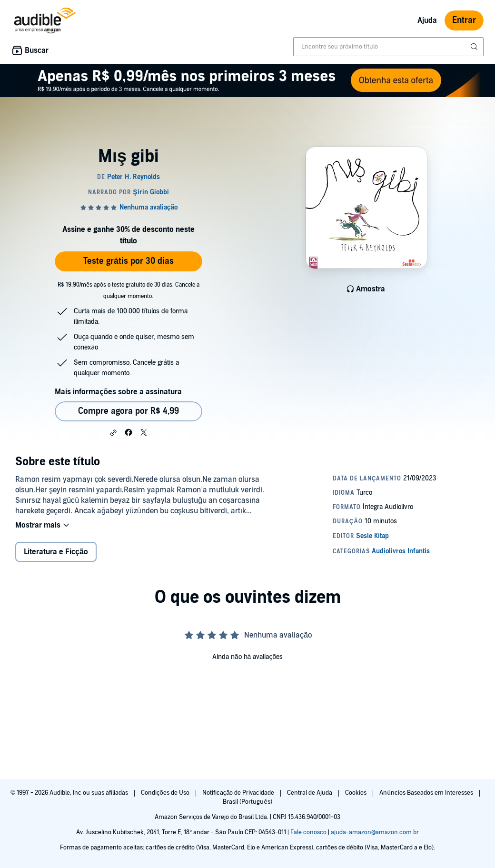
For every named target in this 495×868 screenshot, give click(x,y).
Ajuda (427, 20)
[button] (113, 433)
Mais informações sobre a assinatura (118, 392)
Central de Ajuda (310, 793)
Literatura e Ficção (56, 552)
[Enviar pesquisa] (475, 47)
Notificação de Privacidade (239, 793)
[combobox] (388, 47)
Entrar (464, 20)
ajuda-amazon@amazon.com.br (375, 832)
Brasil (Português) (247, 802)
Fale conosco (308, 832)
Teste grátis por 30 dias (129, 261)
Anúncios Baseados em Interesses (427, 793)
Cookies (356, 793)
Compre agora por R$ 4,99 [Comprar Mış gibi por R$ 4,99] (129, 411)
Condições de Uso (166, 793)
